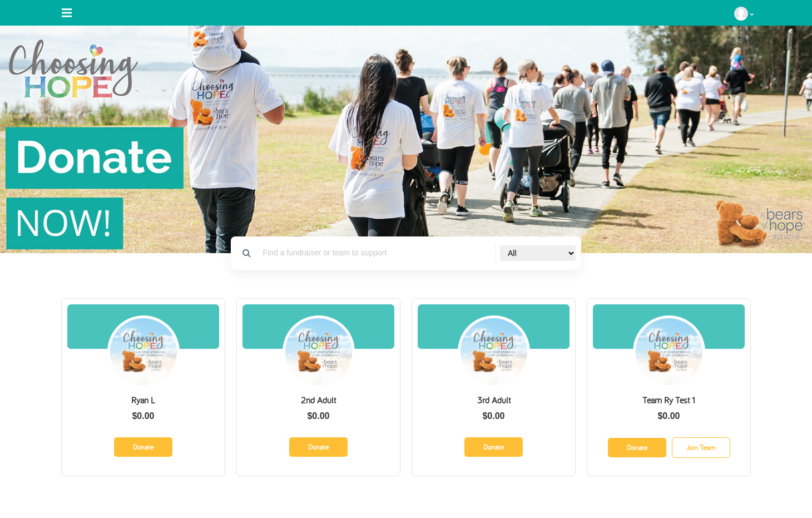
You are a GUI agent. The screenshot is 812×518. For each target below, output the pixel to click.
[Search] (376, 253)
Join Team (701, 448)
